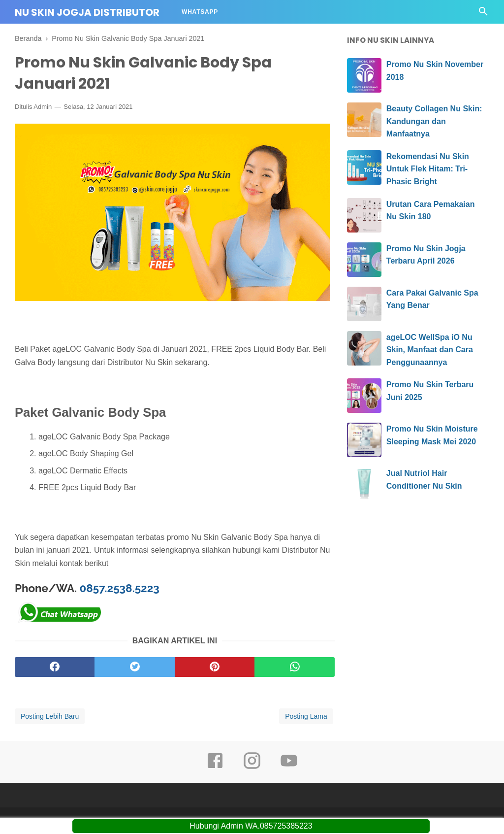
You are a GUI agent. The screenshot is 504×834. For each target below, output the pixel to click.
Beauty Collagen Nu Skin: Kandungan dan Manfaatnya (434, 121)
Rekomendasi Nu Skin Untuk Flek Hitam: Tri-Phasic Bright (428, 169)
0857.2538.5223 (120, 588)
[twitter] (134, 667)
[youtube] (289, 767)
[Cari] (483, 14)
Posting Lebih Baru (50, 716)
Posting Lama (306, 716)
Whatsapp (200, 12)
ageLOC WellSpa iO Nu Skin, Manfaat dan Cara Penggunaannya (430, 350)
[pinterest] (215, 667)
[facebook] (55, 667)
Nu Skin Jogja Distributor (87, 12)
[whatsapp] (294, 667)
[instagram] (252, 767)
